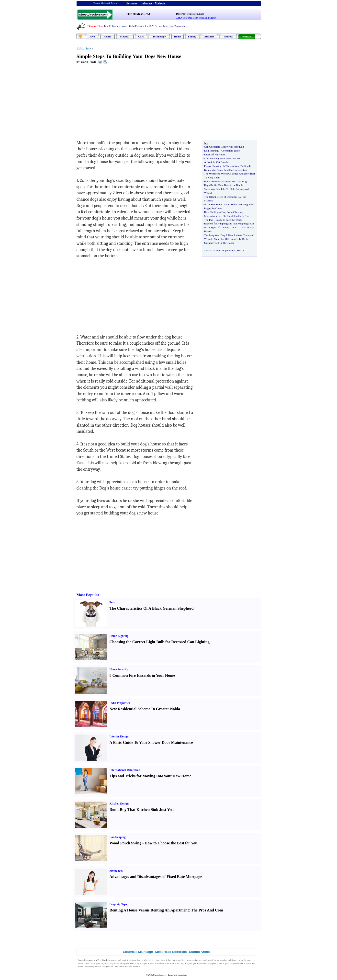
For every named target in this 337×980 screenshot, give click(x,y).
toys (183, 963)
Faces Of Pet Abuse (215, 154)
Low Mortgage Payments (171, 26)
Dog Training (211, 151)
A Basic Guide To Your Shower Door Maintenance (151, 742)
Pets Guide (124, 967)
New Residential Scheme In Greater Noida (145, 709)
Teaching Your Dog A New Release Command (229, 235)
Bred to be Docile (234, 185)
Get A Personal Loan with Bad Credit (196, 18)
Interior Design (119, 736)
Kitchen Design (119, 804)
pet (146, 963)
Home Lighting (119, 636)
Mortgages (116, 871)
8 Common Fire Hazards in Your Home (142, 675)
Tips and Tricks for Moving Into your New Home (151, 776)
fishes (169, 960)
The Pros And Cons (207, 910)
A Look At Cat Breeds (216, 162)
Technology (159, 36)
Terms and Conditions (177, 975)
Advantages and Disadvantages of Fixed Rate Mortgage (156, 877)
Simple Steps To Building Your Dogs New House (129, 56)
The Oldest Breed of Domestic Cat (223, 197)
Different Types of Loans (190, 14)
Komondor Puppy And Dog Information (226, 170)
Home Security (119, 669)
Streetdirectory (160, 975)
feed (104, 967)
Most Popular (88, 595)
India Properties (120, 703)
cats (163, 960)
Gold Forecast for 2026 (142, 26)
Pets (112, 602)
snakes (195, 960)
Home (177, 36)
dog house (114, 963)
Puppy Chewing (213, 166)
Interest (228, 36)
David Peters (89, 62)
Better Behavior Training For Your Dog (225, 181)
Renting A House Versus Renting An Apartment (149, 910)
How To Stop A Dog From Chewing (224, 212)
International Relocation (125, 770)
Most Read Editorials (171, 952)
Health (108, 36)
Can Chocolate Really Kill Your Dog (224, 147)
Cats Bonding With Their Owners (222, 158)
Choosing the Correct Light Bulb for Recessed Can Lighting (160, 642)
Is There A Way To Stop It (237, 166)
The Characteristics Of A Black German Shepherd (152, 608)
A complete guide (230, 151)
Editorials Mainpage (138, 952)
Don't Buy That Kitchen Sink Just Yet (141, 810)
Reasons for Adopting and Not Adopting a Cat (229, 223)
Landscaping (118, 837)
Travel (92, 36)
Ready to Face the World (229, 220)
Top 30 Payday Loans (115, 26)
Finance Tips (95, 26)
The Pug (209, 220)
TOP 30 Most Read (138, 14)
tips (233, 960)
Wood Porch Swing (125, 843)
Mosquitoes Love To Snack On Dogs (224, 216)
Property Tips (118, 904)
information (222, 960)
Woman (247, 36)
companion (235, 963)
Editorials (84, 48)
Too (247, 216)
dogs (158, 960)
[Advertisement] (116, 103)
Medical (125, 36)
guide (124, 960)
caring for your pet (246, 960)
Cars (141, 36)
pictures (133, 963)
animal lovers (136, 960)
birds (175, 960)
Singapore (132, 3)
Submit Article (200, 952)
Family (192, 36)
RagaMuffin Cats (213, 185)
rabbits (181, 960)
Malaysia (160, 3)
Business (209, 36)
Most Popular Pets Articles (230, 250)
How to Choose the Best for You (171, 843)
